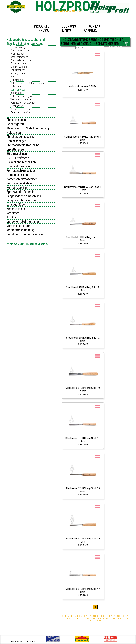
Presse (44, 30)
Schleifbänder (18, 70)
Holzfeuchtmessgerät (22, 96)
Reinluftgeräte (16, 124)
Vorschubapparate (18, 226)
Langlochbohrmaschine (21, 200)
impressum (17, 641)
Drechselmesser (19, 57)
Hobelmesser (17, 80)
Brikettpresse (15, 149)
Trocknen (12, 217)
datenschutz (32, 641)
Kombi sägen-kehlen (20, 183)
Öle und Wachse (19, 67)
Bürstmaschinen (17, 154)
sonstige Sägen (16, 205)
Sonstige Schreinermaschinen (25, 234)
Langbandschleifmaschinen (24, 196)
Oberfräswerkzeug (20, 50)
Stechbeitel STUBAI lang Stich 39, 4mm (83, 490)
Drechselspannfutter (21, 60)
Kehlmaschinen (16, 209)
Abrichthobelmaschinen (21, 137)
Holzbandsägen (16, 141)
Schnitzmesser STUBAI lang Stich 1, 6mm (83, 138)
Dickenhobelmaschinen (21, 162)
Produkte (42, 26)
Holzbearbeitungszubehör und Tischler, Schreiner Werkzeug (26, 42)
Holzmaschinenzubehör (23, 103)
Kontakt (95, 26)
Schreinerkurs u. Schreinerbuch (27, 83)
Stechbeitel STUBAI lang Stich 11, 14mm (83, 440)
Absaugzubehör (19, 73)
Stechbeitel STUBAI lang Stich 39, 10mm (83, 540)
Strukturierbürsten (20, 109)
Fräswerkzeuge (18, 47)
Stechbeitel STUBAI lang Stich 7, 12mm (83, 289)
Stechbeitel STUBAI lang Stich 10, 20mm (83, 389)
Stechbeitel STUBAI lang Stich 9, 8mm (83, 339)
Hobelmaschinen (17, 175)
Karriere (90, 30)
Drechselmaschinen (19, 166)
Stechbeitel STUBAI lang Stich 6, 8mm (83, 239)
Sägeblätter (17, 77)
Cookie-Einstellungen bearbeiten (27, 244)
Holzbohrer (16, 86)
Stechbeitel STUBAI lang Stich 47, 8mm (83, 590)
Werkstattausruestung (20, 230)
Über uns (69, 26)
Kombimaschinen (17, 188)
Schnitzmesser (18, 90)
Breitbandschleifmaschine (23, 145)
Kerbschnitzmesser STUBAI (83, 87)
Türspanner (16, 106)
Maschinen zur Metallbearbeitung (28, 128)
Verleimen (13, 213)
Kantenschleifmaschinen (22, 179)
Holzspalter (14, 132)
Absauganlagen (16, 120)
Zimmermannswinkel (21, 112)
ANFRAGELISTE (114, 48)
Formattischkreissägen (21, 171)
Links (66, 30)
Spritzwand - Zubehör (20, 192)
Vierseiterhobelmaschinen (23, 221)
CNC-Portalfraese (18, 158)
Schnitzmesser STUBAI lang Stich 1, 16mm (83, 189)
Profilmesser (17, 54)
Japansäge (16, 93)
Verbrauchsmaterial (21, 99)
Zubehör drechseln (20, 64)
